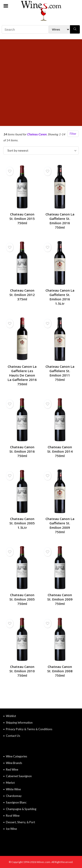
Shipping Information (19, 723)
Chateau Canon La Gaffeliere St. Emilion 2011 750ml (60, 373)
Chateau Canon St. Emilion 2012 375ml (22, 295)
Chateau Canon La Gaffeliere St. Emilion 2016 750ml (60, 221)
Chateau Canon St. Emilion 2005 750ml (22, 599)
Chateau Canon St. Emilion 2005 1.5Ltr (22, 523)
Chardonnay (14, 796)
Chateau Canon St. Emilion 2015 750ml (22, 219)
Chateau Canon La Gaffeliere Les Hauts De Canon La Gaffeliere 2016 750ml (22, 375)
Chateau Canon (37, 134)
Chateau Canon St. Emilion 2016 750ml (22, 451)
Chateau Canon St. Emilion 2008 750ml (60, 671)
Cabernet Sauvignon (19, 776)
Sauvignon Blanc (16, 802)
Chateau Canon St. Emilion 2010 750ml (22, 671)
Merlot (10, 783)
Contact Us (13, 736)
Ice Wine (11, 829)
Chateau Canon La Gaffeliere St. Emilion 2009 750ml (60, 525)
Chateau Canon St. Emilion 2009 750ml (60, 599)
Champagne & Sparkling (21, 809)
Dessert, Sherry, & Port (20, 822)
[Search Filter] (59, 29)
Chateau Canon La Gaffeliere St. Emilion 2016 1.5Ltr (60, 297)
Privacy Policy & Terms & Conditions (29, 729)
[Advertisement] (41, 83)
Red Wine (12, 769)
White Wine (13, 789)
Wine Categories (17, 756)
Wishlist (11, 716)
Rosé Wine (13, 816)
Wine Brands (14, 763)
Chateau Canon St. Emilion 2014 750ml (60, 451)
